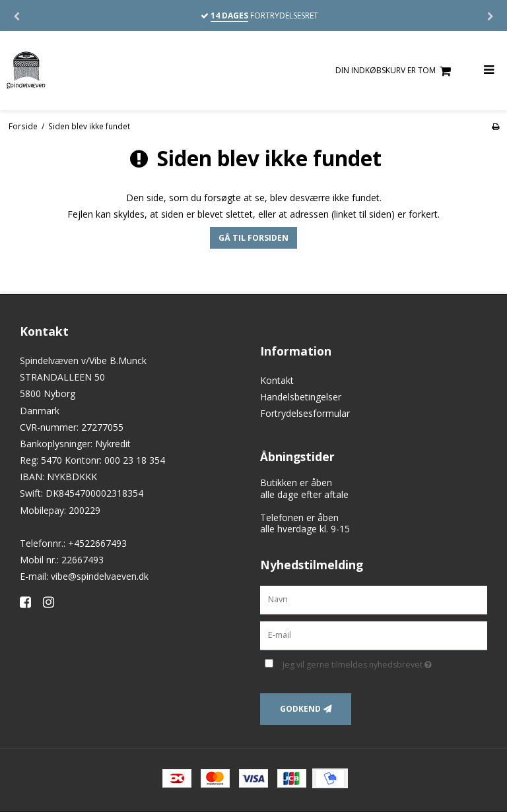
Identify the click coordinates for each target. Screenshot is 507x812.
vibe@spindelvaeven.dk (100, 576)
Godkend (300, 709)
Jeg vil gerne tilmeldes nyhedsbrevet (385, 663)
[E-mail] (374, 634)
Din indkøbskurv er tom (395, 71)
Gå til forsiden (253, 238)
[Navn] (374, 599)
